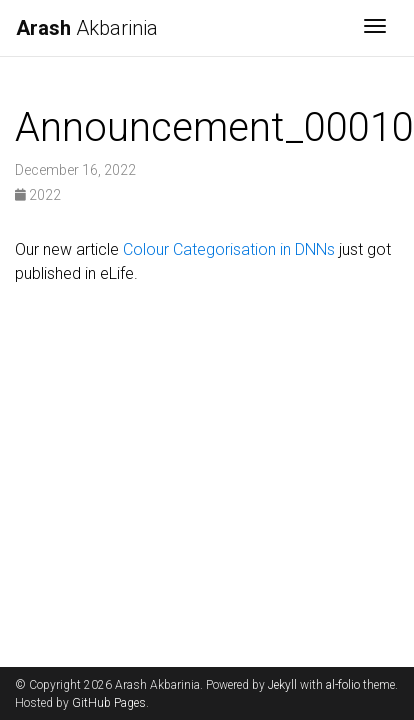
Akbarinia (87, 28)
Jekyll (282, 685)
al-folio (343, 685)
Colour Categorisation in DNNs (229, 249)
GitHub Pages (109, 703)
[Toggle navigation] (375, 28)
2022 (38, 195)
